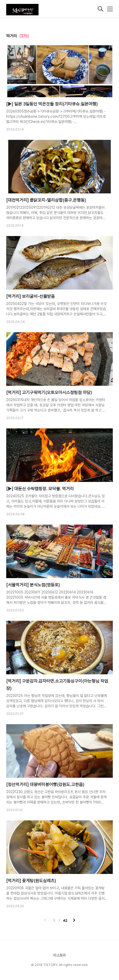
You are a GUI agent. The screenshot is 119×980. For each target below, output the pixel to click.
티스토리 (59, 955)
